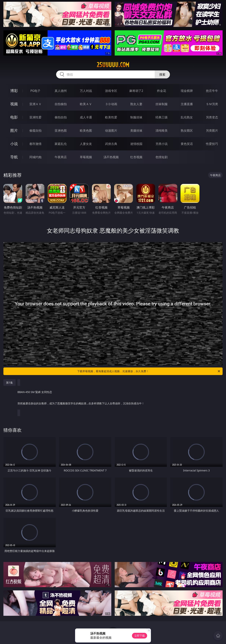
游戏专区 (111, 91)
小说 (14, 144)
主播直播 (187, 104)
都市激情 (35, 144)
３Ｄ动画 (111, 104)
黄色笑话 (187, 144)
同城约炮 (35, 157)
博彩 (14, 91)
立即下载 (140, 636)
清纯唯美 (162, 131)
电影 (14, 117)
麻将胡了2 (136, 91)
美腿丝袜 (136, 131)
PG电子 (35, 91)
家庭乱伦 (61, 144)
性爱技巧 (212, 144)
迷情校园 (136, 144)
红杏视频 (136, 157)
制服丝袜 (136, 117)
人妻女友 (86, 144)
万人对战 (86, 91)
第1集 (9, 383)
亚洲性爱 (35, 117)
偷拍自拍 (61, 117)
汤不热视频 (111, 157)
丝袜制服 (162, 104)
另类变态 (212, 117)
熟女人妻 (136, 104)
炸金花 (162, 91)
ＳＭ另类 (212, 104)
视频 (14, 104)
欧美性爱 (111, 117)
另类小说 (162, 144)
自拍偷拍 (61, 104)
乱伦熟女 (187, 117)
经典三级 (162, 117)
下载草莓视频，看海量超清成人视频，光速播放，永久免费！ (149, 371)
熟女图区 (187, 131)
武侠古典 (111, 144)
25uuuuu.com (113, 65)
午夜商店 (61, 157)
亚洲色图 (61, 131)
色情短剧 (162, 157)
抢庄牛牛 (212, 91)
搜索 (162, 74)
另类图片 (212, 131)
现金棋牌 (187, 91)
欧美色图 (86, 131)
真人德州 (61, 91)
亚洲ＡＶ (35, 104)
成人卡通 (86, 117)
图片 (14, 130)
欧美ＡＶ (86, 104)
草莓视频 (86, 157)
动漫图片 (111, 131)
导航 (14, 157)
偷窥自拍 (35, 131)
